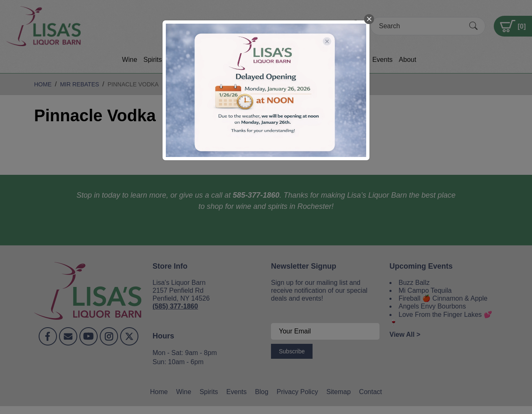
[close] (369, 19)
